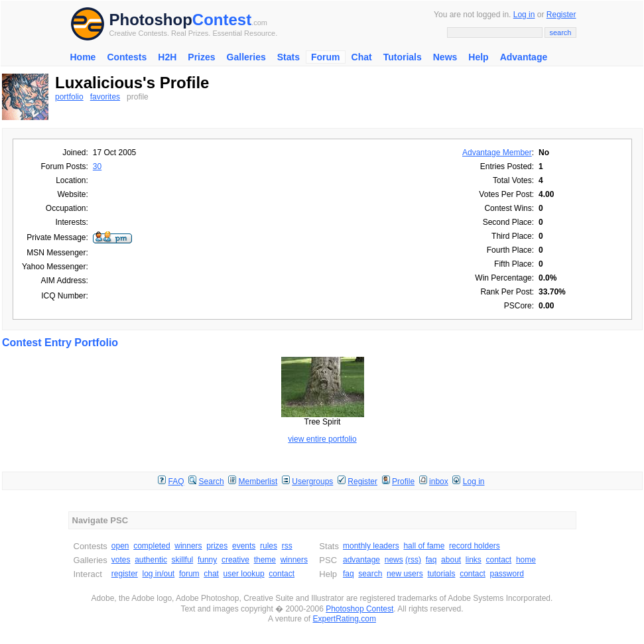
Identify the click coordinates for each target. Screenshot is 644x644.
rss (287, 546)
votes (121, 560)
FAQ (176, 482)
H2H (167, 57)
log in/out (159, 574)
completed (152, 546)
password (507, 574)
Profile (403, 482)
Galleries (246, 57)
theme (265, 560)
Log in (524, 15)
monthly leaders (371, 546)
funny (207, 560)
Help (478, 57)
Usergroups (312, 482)
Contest (222, 20)
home (526, 560)
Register (561, 15)
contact (282, 574)
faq (431, 560)
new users (405, 574)
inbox (439, 482)
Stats (289, 57)
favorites (105, 97)
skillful (183, 560)
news (394, 560)
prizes (217, 546)
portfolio (69, 97)
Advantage (524, 57)
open (120, 546)
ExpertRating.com (345, 619)
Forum (326, 57)
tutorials (441, 574)
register (125, 574)
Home (83, 57)
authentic (151, 560)
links (474, 560)
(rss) (413, 560)
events (244, 546)
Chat (362, 57)
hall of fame (424, 546)
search (370, 574)
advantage (361, 560)
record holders (475, 546)
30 (97, 166)
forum (189, 574)
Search (212, 482)
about (451, 560)
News (445, 57)
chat (211, 574)
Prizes (201, 57)
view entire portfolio (322, 439)
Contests (127, 57)
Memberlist (258, 482)
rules (269, 546)
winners (188, 546)
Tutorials (403, 57)
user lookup (244, 574)
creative (235, 560)
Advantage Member (497, 153)
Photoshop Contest (359, 609)
